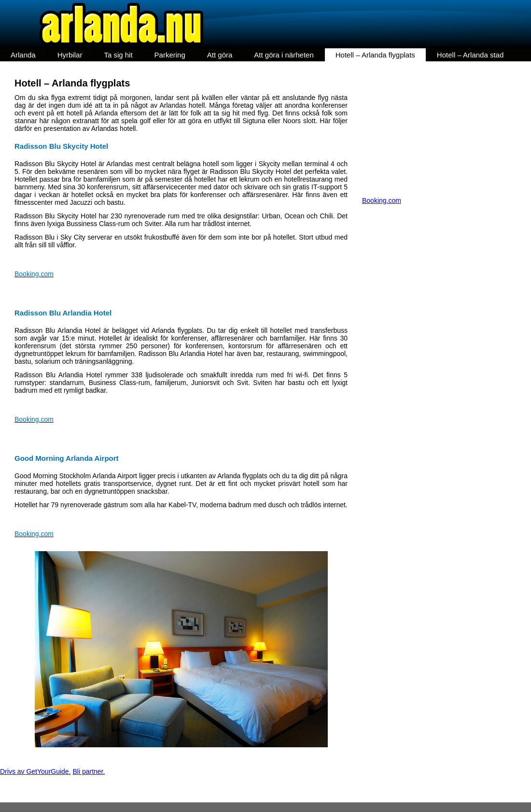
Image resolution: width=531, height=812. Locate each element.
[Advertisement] (447, 129)
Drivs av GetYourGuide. (35, 771)
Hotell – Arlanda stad (470, 55)
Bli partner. (89, 771)
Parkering (170, 55)
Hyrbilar (70, 55)
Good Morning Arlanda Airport (67, 458)
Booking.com (34, 274)
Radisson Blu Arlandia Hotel (63, 313)
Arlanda (23, 55)
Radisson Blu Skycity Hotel (61, 146)
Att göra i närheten (284, 55)
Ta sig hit (118, 55)
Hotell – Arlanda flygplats (375, 55)
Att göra (220, 55)
